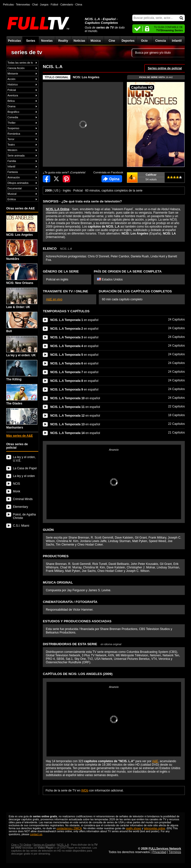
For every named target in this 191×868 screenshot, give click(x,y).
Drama (11, 106)
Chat (35, 4)
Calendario (67, 4)
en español (74, 320)
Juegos (44, 4)
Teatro (11, 145)
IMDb (85, 790)
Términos (175, 852)
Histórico (13, 84)
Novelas (47, 41)
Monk (17, 491)
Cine (112, 41)
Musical (12, 194)
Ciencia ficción (16, 68)
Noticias (79, 41)
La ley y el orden (24, 476)
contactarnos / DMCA (69, 828)
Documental (15, 188)
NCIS (17, 484)
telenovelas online (155, 828)
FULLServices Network (165, 849)
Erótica (12, 199)
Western (12, 150)
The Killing (22, 371)
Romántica (14, 134)
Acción (11, 79)
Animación (14, 177)
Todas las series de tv (20, 63)
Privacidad (159, 852)
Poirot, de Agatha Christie (24, 516)
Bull (22, 322)
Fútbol (54, 4)
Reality (63, 41)
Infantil (177, 41)
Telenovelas (23, 4)
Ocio (144, 41)
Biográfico (13, 112)
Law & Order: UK (22, 298)
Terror (11, 139)
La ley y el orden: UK (22, 346)
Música (96, 41)
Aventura (13, 95)
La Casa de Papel (25, 468)
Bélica (11, 101)
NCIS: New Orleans (22, 274)
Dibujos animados (18, 183)
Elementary (21, 507)
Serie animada (16, 156)
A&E (155, 761)
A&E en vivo (54, 299)
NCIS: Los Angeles (22, 226)
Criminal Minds (23, 499)
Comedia (13, 117)
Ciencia (161, 41)
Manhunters (22, 419)
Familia (12, 161)
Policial (12, 90)
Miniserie (13, 74)
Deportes (128, 41)
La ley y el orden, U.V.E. (24, 459)
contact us (36, 834)
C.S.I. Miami (21, 526)
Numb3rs (22, 250)
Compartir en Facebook (47, 179)
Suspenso (13, 128)
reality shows (134, 828)
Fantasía (13, 172)
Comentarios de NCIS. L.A (112, 179)
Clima (79, 4)
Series (31, 41)
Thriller (12, 123)
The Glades (22, 395)
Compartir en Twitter (56, 179)
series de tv (27, 52)
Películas (14, 41)
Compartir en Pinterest (66, 179)
